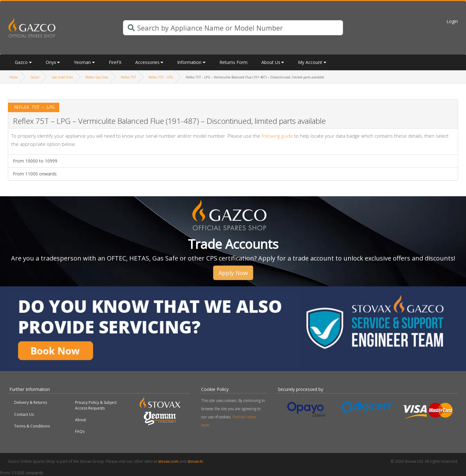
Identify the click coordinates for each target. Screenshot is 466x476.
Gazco (21, 62)
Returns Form (233, 62)
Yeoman (82, 62)
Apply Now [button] (233, 273)
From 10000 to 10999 (35, 161)
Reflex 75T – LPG (161, 77)
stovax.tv (195, 461)
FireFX (115, 62)
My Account (310, 62)
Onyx (51, 62)
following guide (277, 136)
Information (189, 62)
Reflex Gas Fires (97, 77)
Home (13, 77)
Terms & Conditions (32, 426)
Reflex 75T (128, 77)
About (81, 420)
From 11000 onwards (35, 174)
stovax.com (168, 461)
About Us (271, 62)
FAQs (80, 431)
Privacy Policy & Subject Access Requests (96, 405)
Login (452, 21)
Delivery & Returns (31, 402)
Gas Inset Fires (62, 77)
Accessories (147, 62)
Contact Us (24, 414)
